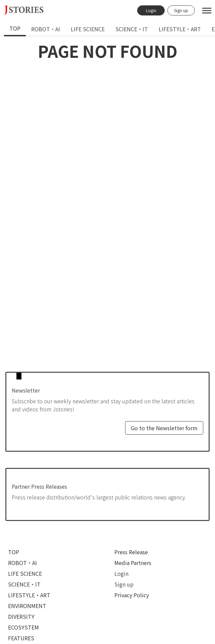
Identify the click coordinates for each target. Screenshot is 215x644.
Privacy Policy (132, 595)
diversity (21, 616)
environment (27, 606)
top (15, 28)
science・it (132, 29)
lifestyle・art (180, 29)
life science (88, 29)
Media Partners (133, 563)
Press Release (131, 552)
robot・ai (46, 29)
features (21, 638)
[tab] (15, 29)
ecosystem (23, 627)
